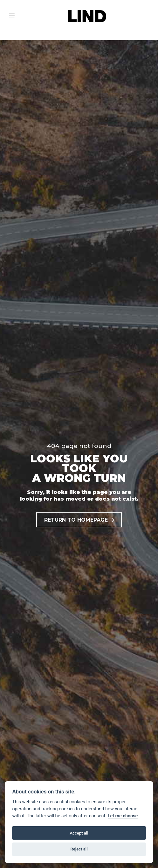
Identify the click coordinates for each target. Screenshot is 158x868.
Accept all (79, 833)
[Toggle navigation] (12, 16)
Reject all (79, 849)
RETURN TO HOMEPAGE (76, 520)
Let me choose (123, 816)
